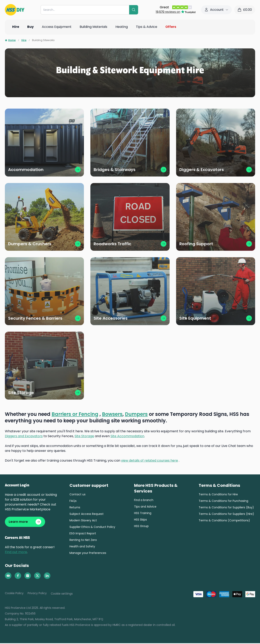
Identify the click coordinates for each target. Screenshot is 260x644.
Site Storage (84, 436)
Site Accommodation (127, 436)
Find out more (16, 553)
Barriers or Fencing (75, 414)
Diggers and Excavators (24, 436)
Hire (24, 40)
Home (10, 40)
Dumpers (136, 414)
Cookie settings (62, 594)
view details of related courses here (149, 460)
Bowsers (112, 414)
